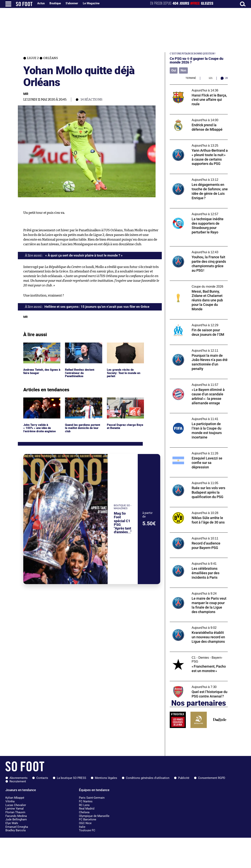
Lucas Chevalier (16, 805)
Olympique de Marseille (94, 816)
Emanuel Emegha (17, 827)
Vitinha (10, 801)
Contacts (42, 778)
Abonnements (19, 778)
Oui (174, 70)
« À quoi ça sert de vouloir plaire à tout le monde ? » (84, 255)
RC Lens (84, 805)
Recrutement (18, 781)
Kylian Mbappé (15, 798)
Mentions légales (106, 778)
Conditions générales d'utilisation (148, 778)
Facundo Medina (16, 816)
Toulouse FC (87, 830)
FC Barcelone (88, 819)
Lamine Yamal (15, 809)
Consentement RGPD (212, 778)
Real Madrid (87, 809)
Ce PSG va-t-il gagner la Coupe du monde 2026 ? (196, 60)
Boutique (55, 3)
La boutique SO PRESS (71, 778)
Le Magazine (91, 3)
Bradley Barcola (16, 830)
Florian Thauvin (15, 812)
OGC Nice (85, 823)
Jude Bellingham (16, 819)
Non (183, 70)
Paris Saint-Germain (92, 798)
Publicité (184, 778)
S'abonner (72, 3)
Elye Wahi (12, 823)
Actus (41, 3)
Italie (82, 827)
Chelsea (84, 812)
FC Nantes (86, 801)
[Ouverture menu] (8, 4)
